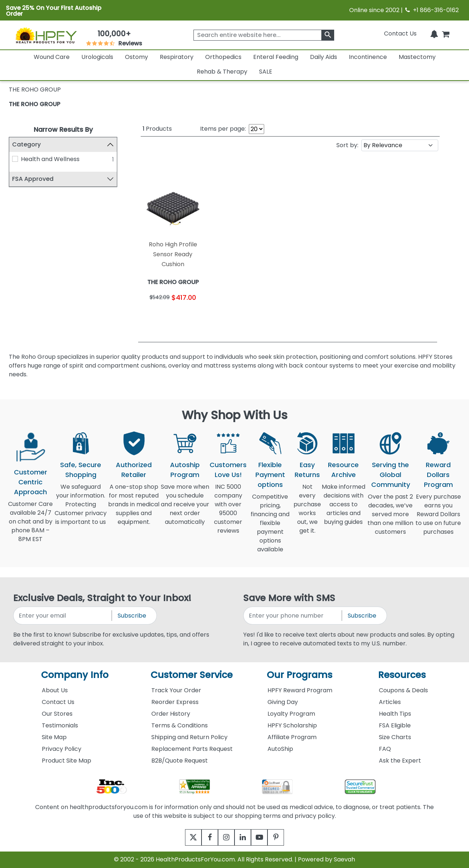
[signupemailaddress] (63, 616)
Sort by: (347, 145)
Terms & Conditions (180, 725)
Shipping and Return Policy (189, 737)
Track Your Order (176, 690)
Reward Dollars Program (438, 475)
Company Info (75, 675)
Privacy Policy (62, 749)
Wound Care (52, 57)
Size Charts (395, 737)
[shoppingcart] (446, 33)
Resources (402, 675)
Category (26, 144)
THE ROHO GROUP (34, 104)
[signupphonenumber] (293, 616)
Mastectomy (417, 57)
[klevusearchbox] (328, 35)
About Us (55, 690)
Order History (171, 714)
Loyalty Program (291, 714)
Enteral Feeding (276, 57)
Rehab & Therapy (222, 72)
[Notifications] (434, 33)
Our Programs (300, 675)
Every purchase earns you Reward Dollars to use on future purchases (438, 519)
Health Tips (395, 714)
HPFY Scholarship (292, 725)
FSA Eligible (395, 725)
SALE (266, 72)
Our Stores (57, 714)
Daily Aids (324, 57)
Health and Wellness (50, 159)
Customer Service (192, 675)
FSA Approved (33, 179)
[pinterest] (285, 837)
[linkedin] (245, 837)
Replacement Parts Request (192, 749)
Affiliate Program (292, 737)
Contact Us (400, 33)
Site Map (54, 737)
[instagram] (224, 837)
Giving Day (283, 702)
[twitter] (184, 837)
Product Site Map (67, 761)
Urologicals (97, 57)
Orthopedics (223, 57)
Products (157, 129)
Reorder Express (175, 702)
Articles (390, 702)
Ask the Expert (400, 761)
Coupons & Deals (403, 690)
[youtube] (265, 837)
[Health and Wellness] (15, 159)
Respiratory (177, 57)
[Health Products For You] (46, 35)
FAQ (385, 749)
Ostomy (136, 57)
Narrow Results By (63, 129)
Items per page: (223, 129)
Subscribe (132, 616)
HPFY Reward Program (300, 690)
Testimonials (60, 725)
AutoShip (280, 749)
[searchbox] (264, 35)
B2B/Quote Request (180, 761)
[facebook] (204, 837)
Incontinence (368, 57)
